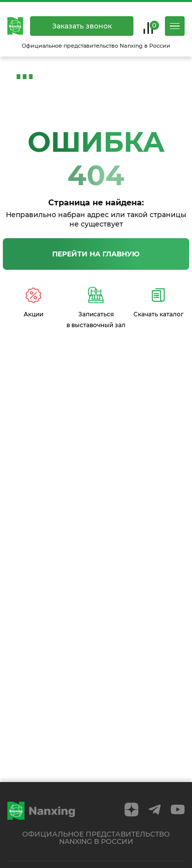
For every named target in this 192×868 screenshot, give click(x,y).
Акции (33, 302)
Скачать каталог (159, 302)
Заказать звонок (82, 26)
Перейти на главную (96, 254)
